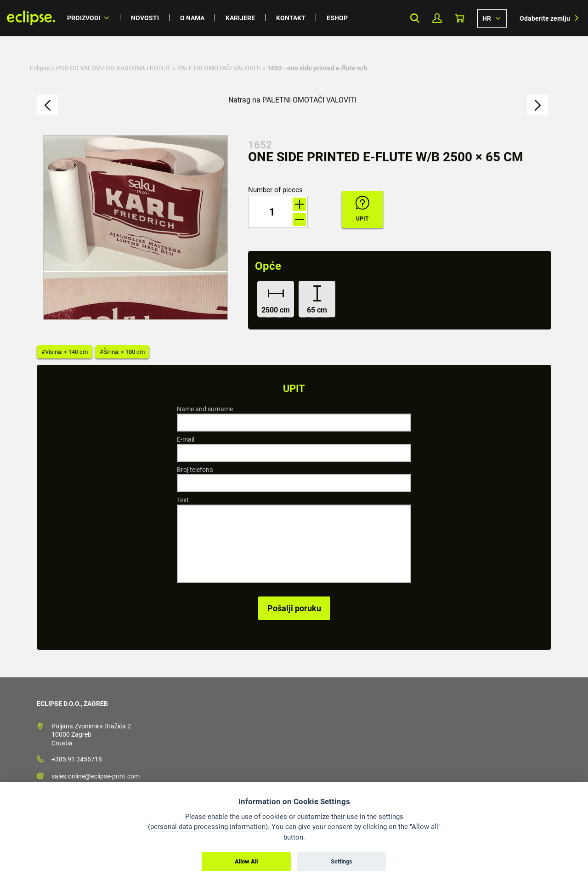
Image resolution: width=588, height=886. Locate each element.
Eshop (337, 18)
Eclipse (40, 68)
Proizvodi (84, 18)
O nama (192, 18)
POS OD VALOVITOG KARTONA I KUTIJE (113, 68)
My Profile (437, 18)
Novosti (145, 18)
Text (183, 500)
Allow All (246, 861)
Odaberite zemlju (545, 18)
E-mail (186, 439)
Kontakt (291, 18)
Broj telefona (195, 470)
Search (415, 18)
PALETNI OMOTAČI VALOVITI (219, 68)
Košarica (460, 18)
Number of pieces (275, 190)
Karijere (240, 18)
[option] (136, 227)
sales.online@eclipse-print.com (96, 776)
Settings (342, 861)
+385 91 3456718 (77, 759)
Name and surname (205, 409)
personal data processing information (208, 827)
